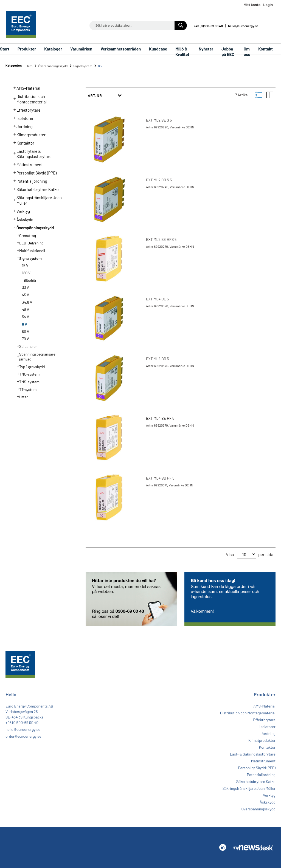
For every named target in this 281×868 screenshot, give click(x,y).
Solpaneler (25, 346)
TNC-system (26, 374)
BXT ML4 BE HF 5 (160, 418)
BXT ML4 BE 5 (157, 299)
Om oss (247, 50)
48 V (26, 310)
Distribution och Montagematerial (28, 98)
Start (5, 49)
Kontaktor (22, 142)
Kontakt (265, 49)
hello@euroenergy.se (243, 26)
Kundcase (158, 49)
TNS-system (26, 381)
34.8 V (27, 302)
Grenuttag (25, 235)
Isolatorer (22, 118)
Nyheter (206, 49)
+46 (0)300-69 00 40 (208, 26)
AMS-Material (25, 88)
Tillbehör (29, 280)
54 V (26, 317)
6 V (25, 324)
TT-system (25, 389)
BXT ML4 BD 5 (158, 359)
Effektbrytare (25, 109)
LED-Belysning (29, 243)
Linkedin (270, 25)
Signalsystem (83, 66)
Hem (29, 66)
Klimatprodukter (28, 134)
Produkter (27, 49)
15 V (25, 265)
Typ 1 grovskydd (29, 366)
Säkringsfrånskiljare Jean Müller (36, 200)
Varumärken (81, 49)
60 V (26, 332)
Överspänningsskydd (53, 66)
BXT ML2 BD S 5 (159, 180)
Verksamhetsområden (121, 49)
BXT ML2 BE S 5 (159, 120)
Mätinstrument (26, 164)
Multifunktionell (29, 250)
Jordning (21, 126)
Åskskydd (22, 219)
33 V (25, 287)
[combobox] (138, 26)
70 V (26, 339)
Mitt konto (252, 5)
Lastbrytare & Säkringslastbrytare (31, 153)
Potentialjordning (29, 181)
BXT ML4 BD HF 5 (160, 478)
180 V (26, 273)
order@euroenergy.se (23, 736)
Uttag (21, 396)
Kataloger (53, 49)
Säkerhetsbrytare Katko (34, 189)
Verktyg (20, 211)
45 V (26, 295)
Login (268, 5)
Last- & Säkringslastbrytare (253, 754)
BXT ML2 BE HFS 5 (161, 239)
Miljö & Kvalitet (182, 50)
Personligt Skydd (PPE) (33, 172)
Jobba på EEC (228, 50)
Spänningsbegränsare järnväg (34, 356)
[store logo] (21, 24)
